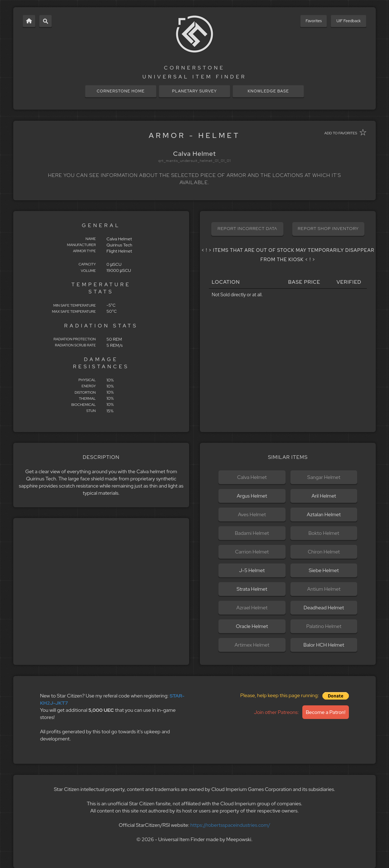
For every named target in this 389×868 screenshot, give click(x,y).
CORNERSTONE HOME (121, 91)
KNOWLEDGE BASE (268, 91)
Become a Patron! (326, 712)
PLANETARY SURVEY (195, 91)
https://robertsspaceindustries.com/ (230, 825)
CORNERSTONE (194, 68)
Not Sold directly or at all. (237, 295)
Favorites (314, 21)
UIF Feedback (349, 21)
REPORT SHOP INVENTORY (328, 229)
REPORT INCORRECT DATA (248, 229)
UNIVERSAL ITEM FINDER (195, 77)
